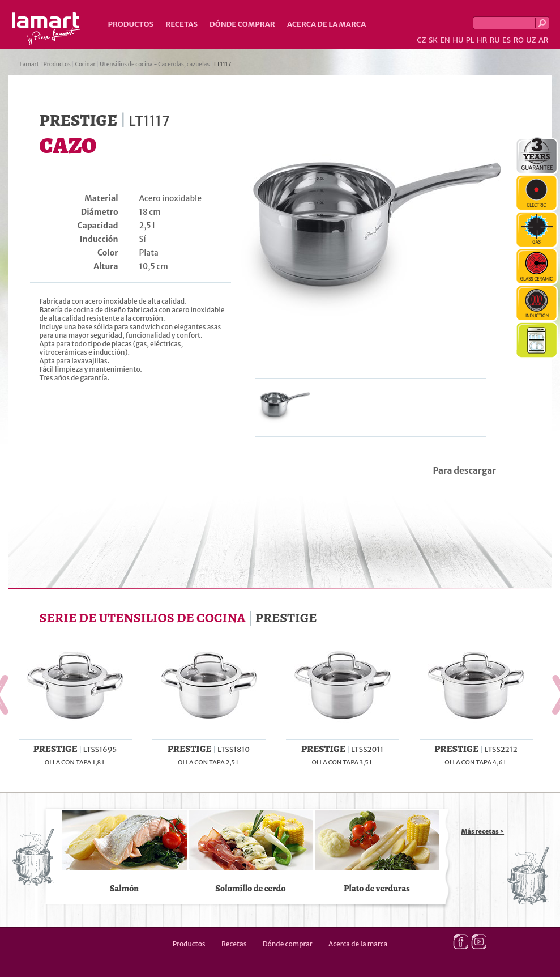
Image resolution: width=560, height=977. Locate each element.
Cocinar (86, 64)
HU (458, 40)
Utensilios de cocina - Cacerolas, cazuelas (155, 64)
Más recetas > (483, 831)
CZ (421, 40)
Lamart (46, 29)
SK (433, 40)
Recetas (181, 24)
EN (445, 40)
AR (544, 40)
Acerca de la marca (326, 24)
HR (482, 40)
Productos (131, 24)
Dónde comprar (242, 24)
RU (495, 40)
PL (470, 40)
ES (506, 40)
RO (518, 40)
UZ (531, 40)
